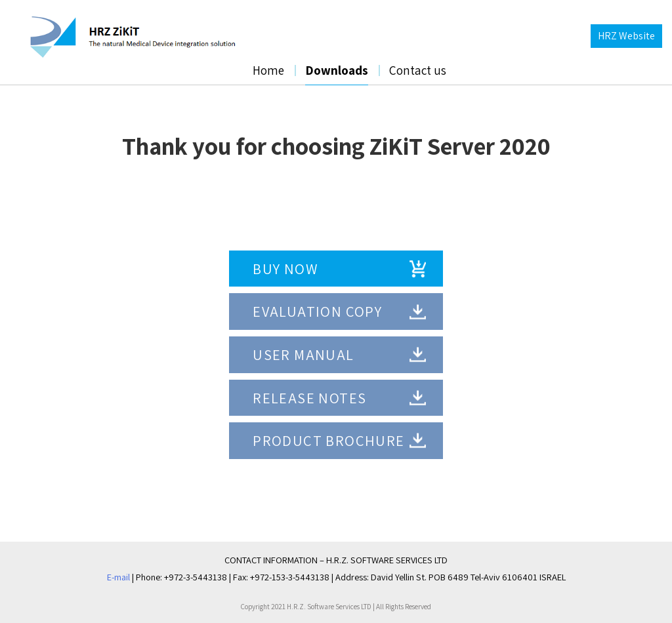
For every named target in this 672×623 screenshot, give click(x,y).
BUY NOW (285, 269)
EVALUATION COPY (317, 311)
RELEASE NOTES (309, 398)
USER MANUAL (303, 354)
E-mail (118, 577)
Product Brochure (328, 440)
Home (268, 70)
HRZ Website (626, 36)
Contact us (418, 70)
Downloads (337, 70)
